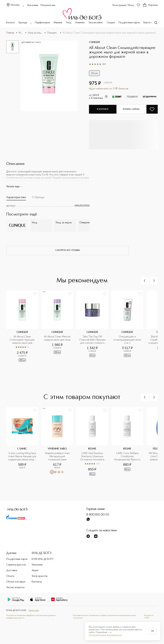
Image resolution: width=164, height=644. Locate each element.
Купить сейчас (131, 109)
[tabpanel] (48, 206)
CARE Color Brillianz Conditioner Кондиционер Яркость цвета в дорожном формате (128, 456)
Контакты (37, 582)
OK (152, 631)
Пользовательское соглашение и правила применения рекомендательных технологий (104, 617)
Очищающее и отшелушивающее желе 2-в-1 (127, 340)
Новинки (80, 23)
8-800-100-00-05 (98, 515)
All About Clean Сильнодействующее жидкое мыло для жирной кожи (23, 340)
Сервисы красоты (16, 565)
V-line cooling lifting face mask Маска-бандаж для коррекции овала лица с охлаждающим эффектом (22, 456)
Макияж (58, 23)
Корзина (150, 5)
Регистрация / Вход (123, 5)
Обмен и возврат (16, 582)
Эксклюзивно (96, 23)
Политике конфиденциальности (105, 635)
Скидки (111, 23)
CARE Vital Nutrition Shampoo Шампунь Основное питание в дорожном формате (93, 456)
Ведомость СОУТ (149, 617)
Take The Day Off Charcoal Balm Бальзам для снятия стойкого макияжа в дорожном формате (93, 340)
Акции (35, 571)
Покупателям (48, 5)
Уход (69, 23)
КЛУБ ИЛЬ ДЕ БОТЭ (43, 559)
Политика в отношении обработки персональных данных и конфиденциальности (31, 617)
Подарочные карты (129, 23)
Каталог (11, 23)
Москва (13, 5)
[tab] (16, 198)
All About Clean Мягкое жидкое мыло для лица (58, 338)
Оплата (10, 576)
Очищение (52, 33)
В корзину (103, 109)
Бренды (23, 23)
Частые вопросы (15, 588)
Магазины (33, 5)
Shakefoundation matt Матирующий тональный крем (58, 456)
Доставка (12, 571)
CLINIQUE (95, 42)
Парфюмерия (42, 23)
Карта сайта (34, 610)
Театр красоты (40, 576)
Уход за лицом (35, 33)
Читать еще (14, 187)
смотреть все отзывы (68, 250)
